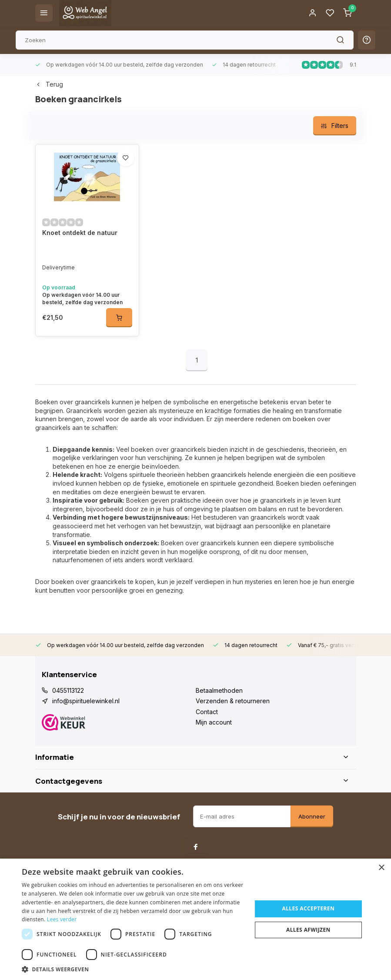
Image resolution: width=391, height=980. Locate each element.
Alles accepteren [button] (309, 908)
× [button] (381, 868)
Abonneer (312, 816)
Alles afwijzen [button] (308, 930)
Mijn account (214, 722)
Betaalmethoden (219, 690)
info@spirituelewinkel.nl (86, 701)
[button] (133, 969)
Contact (207, 712)
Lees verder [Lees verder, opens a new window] (62, 919)
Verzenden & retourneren (233, 701)
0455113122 (68, 690)
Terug (49, 84)
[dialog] (195, 919)
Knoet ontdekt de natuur (80, 233)
